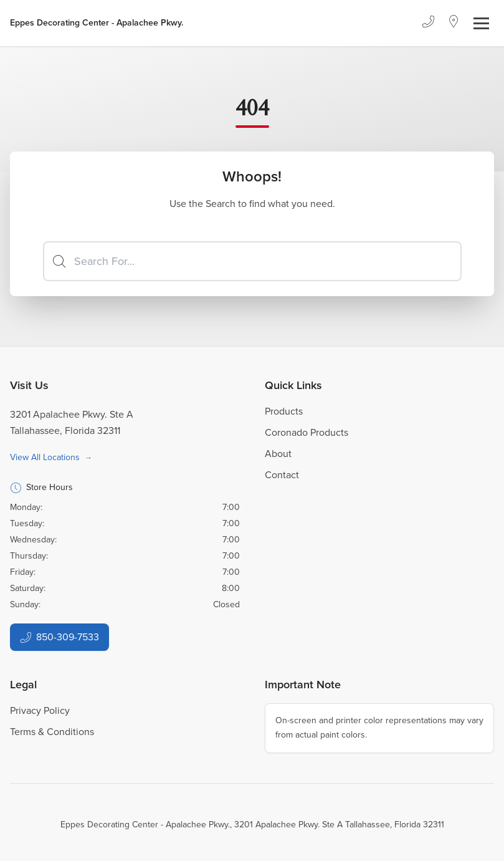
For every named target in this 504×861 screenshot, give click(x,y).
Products (284, 411)
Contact (282, 475)
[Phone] (428, 23)
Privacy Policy (40, 710)
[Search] (252, 261)
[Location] (454, 23)
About (278, 454)
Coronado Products (307, 432)
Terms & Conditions (52, 732)
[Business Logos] (97, 23)
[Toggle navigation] (481, 23)
